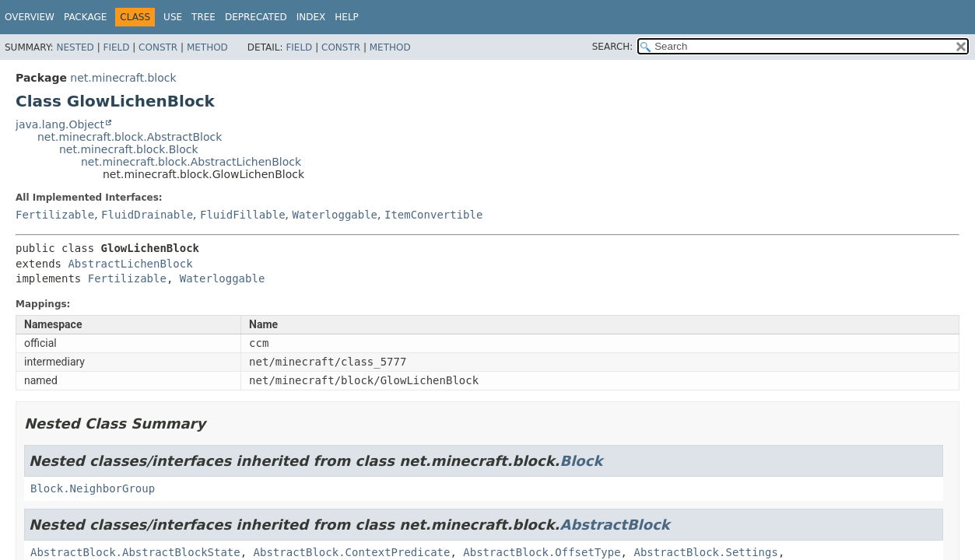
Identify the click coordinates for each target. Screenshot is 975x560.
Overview (30, 17)
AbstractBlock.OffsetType (542, 552)
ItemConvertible (433, 215)
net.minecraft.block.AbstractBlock (130, 137)
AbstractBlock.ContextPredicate (352, 552)
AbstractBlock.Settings (705, 552)
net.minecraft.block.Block (129, 149)
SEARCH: (613, 47)
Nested (75, 47)
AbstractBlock (614, 525)
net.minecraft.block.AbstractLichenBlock (191, 162)
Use (173, 17)
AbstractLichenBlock (130, 264)
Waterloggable (335, 215)
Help (347, 17)
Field (116, 47)
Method (207, 47)
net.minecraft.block (123, 78)
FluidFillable (243, 215)
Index (311, 17)
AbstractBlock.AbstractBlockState (135, 552)
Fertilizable (55, 215)
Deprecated (256, 17)
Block (581, 461)
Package (85, 17)
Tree (203, 17)
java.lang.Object (60, 124)
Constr (158, 47)
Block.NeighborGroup (93, 488)
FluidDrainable (147, 215)
